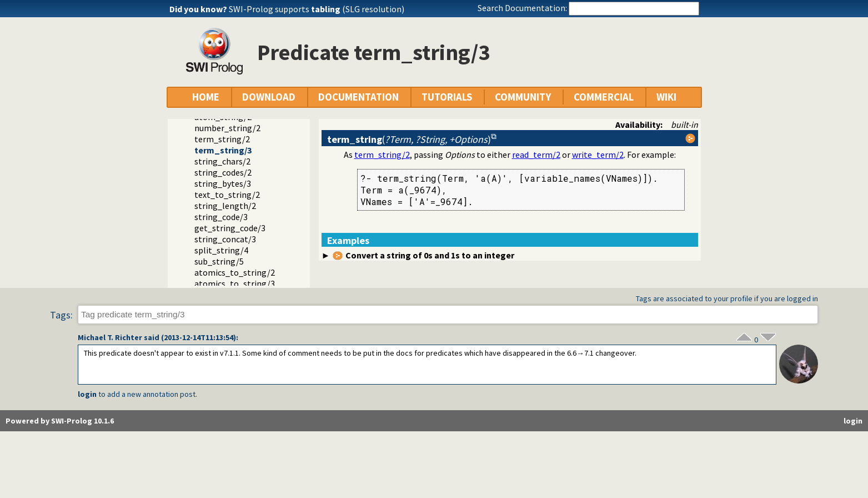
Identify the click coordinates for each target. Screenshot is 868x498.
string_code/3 (221, 217)
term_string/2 (222, 139)
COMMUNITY (523, 97)
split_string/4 (221, 250)
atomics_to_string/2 (235, 272)
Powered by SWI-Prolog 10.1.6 (60, 421)
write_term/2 (598, 155)
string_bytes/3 (223, 183)
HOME (206, 97)
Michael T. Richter (110, 337)
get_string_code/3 (230, 228)
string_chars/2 (222, 161)
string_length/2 (225, 206)
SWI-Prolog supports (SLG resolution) (317, 9)
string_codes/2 (223, 172)
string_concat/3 (225, 239)
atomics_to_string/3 (235, 283)
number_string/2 (227, 128)
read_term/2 (536, 155)
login (87, 394)
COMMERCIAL (604, 97)
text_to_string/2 (227, 195)
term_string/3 (223, 150)
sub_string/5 (219, 261)
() (409, 139)
